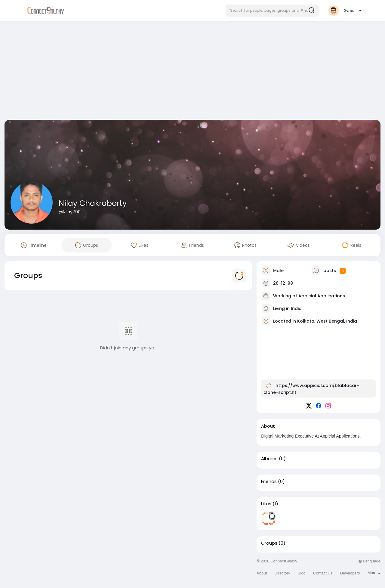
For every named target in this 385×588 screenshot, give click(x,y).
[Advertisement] (192, 72)
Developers (350, 573)
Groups (269, 543)
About (262, 573)
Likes (266, 504)
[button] (272, 11)
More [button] (374, 573)
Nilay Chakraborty (93, 203)
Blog (302, 573)
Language (369, 561)
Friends (269, 481)
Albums (269, 459)
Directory (282, 573)
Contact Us (323, 573)
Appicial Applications (322, 296)
